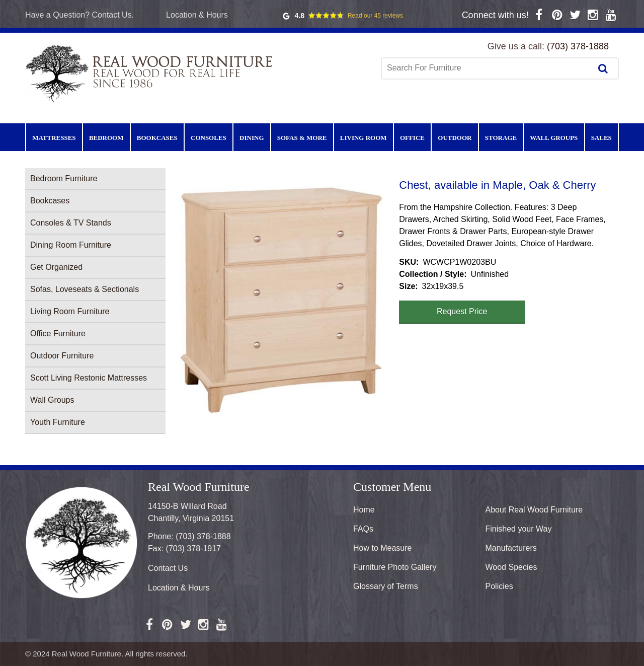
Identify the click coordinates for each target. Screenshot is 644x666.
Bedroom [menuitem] (106, 138)
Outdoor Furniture (62, 356)
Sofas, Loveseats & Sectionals (85, 289)
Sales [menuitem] (601, 138)
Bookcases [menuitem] (157, 138)
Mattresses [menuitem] (54, 138)
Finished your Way (519, 529)
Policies (499, 586)
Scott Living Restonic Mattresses (89, 378)
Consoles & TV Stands (71, 223)
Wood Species (511, 567)
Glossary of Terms (386, 586)
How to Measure (383, 548)
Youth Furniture (58, 422)
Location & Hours (197, 15)
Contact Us (168, 568)
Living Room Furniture (70, 311)
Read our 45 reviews (375, 16)
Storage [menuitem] (501, 138)
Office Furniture (58, 334)
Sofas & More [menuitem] (302, 138)
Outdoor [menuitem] (455, 138)
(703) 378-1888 (578, 46)
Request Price (462, 311)
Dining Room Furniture (71, 245)
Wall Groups (52, 400)
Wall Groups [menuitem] (554, 138)
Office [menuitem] (412, 138)
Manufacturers (511, 548)
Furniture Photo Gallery (395, 567)
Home (364, 510)
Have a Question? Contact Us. (79, 15)
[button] (282, 297)
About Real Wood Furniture (534, 510)
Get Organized (56, 267)
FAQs (363, 529)
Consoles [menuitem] (209, 138)
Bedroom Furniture (64, 178)
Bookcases (50, 201)
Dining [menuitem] (252, 138)
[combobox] (488, 68)
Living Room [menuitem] (364, 138)
